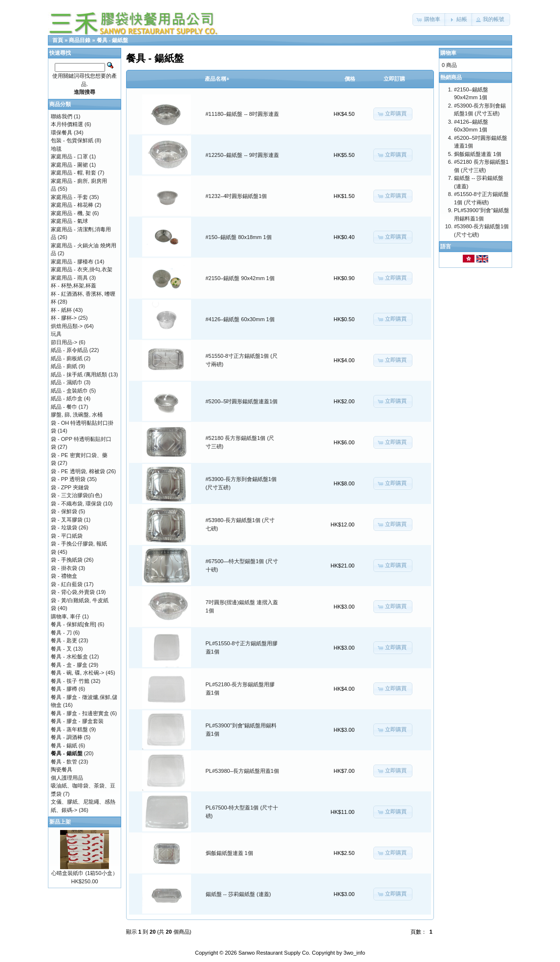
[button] (429, 20)
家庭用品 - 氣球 (69, 221)
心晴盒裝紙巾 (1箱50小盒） (84, 873)
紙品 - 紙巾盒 (67, 398)
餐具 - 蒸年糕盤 (69, 729)
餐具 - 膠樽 (64, 689)
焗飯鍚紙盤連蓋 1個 (229, 853)
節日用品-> (64, 342)
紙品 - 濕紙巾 (67, 382)
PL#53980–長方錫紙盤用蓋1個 (242, 771)
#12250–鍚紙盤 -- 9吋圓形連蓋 (242, 155)
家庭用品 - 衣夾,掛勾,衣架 (82, 269)
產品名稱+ (217, 79)
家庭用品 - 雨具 (69, 278)
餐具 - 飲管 (64, 762)
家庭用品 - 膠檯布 (72, 262)
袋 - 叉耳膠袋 (67, 520)
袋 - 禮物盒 (64, 576)
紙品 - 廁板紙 (67, 358)
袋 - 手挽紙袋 (67, 560)
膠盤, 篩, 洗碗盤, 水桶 (77, 415)
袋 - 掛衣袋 (64, 568)
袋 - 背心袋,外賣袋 (73, 592)
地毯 (56, 149)
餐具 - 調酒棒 (67, 737)
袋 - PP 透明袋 (68, 479)
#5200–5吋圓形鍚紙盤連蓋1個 (242, 401)
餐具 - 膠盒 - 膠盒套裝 (77, 721)
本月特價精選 (67, 124)
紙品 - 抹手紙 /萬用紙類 (79, 374)
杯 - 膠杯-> (64, 318)
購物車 (448, 53)
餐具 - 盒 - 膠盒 (69, 665)
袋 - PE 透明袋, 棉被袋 (78, 471)
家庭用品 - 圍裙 (69, 165)
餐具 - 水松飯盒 (69, 656)
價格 (350, 79)
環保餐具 (62, 132)
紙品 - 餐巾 (64, 407)
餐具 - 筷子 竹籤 (70, 681)
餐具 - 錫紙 (64, 745)
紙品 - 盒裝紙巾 (69, 391)
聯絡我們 (62, 116)
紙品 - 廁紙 (64, 366)
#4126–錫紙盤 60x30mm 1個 (240, 319)
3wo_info (354, 953)
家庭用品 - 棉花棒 (72, 205)
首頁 (58, 40)
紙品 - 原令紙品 (69, 350)
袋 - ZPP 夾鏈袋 (70, 487)
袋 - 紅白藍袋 (67, 584)
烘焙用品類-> (67, 326)
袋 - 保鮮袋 (64, 511)
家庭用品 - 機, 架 (71, 213)
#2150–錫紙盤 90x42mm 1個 (240, 278)
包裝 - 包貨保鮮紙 (72, 140)
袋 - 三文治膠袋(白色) (76, 495)
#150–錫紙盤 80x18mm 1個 (239, 237)
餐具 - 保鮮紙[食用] (74, 624)
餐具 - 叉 (61, 649)
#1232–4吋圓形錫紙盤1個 (237, 196)
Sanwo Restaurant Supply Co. (274, 953)
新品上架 (60, 822)
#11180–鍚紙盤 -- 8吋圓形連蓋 (242, 114)
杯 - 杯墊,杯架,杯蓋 (74, 285)
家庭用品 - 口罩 (69, 156)
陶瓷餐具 (62, 769)
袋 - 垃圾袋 (64, 527)
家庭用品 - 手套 (69, 197)
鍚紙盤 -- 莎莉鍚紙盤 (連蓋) (238, 894)
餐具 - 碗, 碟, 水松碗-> (77, 673)
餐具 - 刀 (61, 633)
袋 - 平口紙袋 (67, 536)
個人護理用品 (67, 778)
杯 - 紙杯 (61, 310)
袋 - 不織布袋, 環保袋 (76, 503)
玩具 (56, 334)
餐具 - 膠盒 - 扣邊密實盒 (80, 713)
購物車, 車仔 (66, 616)
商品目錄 (80, 40)
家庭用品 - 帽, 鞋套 (74, 173)
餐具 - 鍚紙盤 (113, 40)
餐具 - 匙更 (64, 640)
